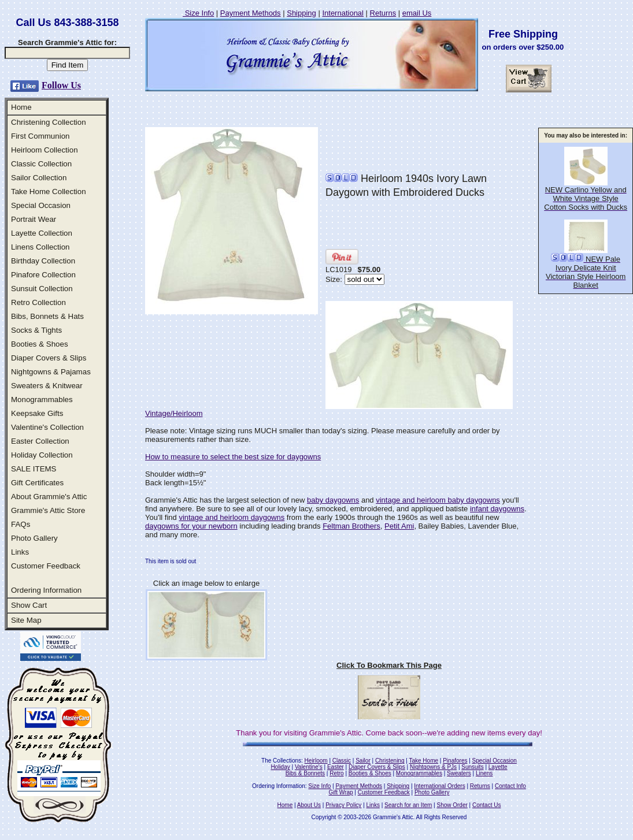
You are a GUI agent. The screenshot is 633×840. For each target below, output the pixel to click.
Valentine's (309, 767)
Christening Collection (49, 122)
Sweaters (459, 773)
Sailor (363, 761)
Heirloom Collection (45, 150)
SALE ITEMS (34, 469)
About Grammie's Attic (49, 497)
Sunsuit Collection (42, 289)
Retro (336, 773)
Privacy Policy (343, 805)
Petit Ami (399, 526)
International (343, 13)
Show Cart (29, 605)
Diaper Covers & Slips (49, 358)
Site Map (26, 620)
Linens (484, 773)
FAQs (21, 524)
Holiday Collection (42, 455)
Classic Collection (41, 164)
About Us (309, 805)
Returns (383, 13)
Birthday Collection (43, 261)
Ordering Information (46, 590)
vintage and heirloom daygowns (232, 517)
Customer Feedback (46, 566)
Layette (498, 767)
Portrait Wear (34, 219)
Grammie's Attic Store (48, 510)
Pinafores (455, 761)
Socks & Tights (36, 330)
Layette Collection (42, 233)
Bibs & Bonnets (305, 773)
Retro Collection (38, 302)
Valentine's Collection (47, 427)
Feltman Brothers (351, 526)
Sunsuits (472, 767)
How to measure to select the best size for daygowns (233, 457)
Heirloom (316, 761)
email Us (417, 13)
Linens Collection (40, 247)
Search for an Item (408, 805)
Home (21, 107)
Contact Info (510, 786)
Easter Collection (40, 441)
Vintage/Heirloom (174, 413)
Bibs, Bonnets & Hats (47, 316)
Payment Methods (251, 13)
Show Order (452, 805)
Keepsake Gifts (37, 413)
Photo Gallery (34, 538)
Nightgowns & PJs (433, 767)
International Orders (439, 786)
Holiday (280, 767)
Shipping (301, 13)
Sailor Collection (39, 178)
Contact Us (486, 805)
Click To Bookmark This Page (389, 665)
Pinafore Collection (43, 275)
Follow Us (61, 85)
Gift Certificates (37, 483)
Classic (342, 761)
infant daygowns (497, 509)
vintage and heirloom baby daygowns (438, 500)
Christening (390, 761)
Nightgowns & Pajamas (51, 372)
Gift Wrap (341, 792)
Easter (336, 767)
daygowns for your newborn (191, 526)
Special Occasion (41, 205)
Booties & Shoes (40, 344)
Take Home (423, 761)
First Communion (40, 136)
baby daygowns (333, 500)
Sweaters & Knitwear (47, 386)
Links (20, 552)
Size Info (198, 13)
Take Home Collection (49, 192)
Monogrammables (42, 399)
